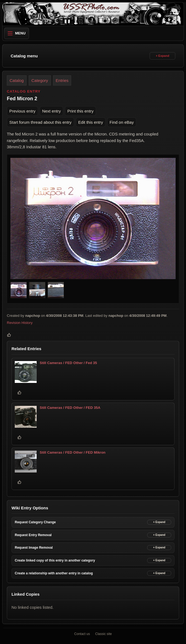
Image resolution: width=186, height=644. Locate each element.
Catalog (17, 80)
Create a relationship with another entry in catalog (54, 573)
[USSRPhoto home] (93, 14)
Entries (62, 80)
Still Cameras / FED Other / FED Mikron (73, 452)
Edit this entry (91, 122)
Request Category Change (35, 522)
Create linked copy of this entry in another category (55, 560)
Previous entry (22, 111)
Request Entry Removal (33, 535)
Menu (17, 33)
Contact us (82, 634)
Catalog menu (24, 56)
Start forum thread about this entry (40, 122)
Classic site (104, 634)
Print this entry (80, 111)
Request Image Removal (34, 548)
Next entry (51, 111)
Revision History (20, 323)
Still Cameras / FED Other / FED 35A (70, 408)
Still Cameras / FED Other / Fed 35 (68, 363)
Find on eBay (122, 122)
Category (40, 80)
